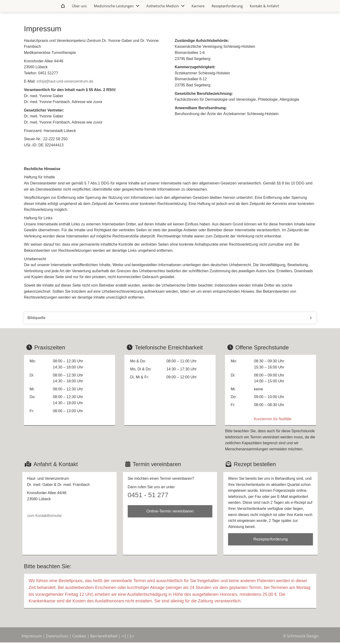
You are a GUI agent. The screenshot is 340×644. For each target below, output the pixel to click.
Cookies (79, 636)
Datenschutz (57, 636)
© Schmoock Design (301, 636)
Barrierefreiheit (104, 636)
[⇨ (132, 636)
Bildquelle (37, 318)
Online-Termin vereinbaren (170, 511)
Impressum (32, 636)
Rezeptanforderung (270, 539)
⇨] (124, 636)
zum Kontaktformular (45, 516)
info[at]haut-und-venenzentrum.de (65, 81)
